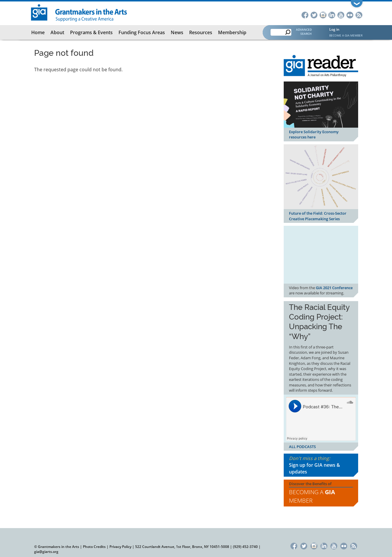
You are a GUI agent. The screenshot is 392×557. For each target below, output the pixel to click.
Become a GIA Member (346, 35)
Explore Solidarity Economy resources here (314, 135)
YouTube (341, 14)
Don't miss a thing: (321, 465)
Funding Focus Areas (142, 32)
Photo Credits (94, 547)
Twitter (314, 14)
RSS (359, 14)
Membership (232, 32)
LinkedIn (332, 14)
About (57, 32)
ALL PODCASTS (302, 447)
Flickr (350, 14)
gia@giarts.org (46, 552)
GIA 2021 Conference (334, 288)
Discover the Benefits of (321, 493)
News (177, 32)
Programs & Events (91, 32)
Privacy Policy (120, 547)
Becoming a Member (312, 496)
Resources (201, 32)
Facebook (305, 14)
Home (38, 32)
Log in (334, 29)
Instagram (323, 14)
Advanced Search (304, 32)
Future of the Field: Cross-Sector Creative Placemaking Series (318, 216)
